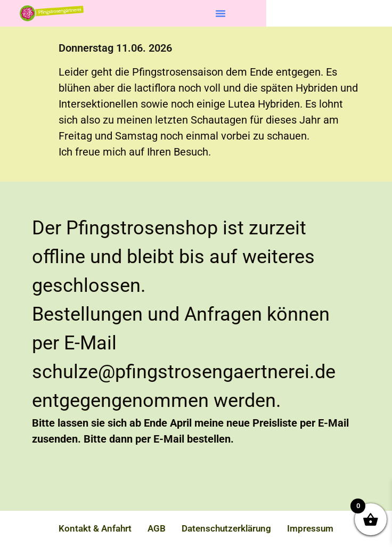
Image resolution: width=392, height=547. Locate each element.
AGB (157, 528)
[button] (220, 13)
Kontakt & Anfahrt (95, 528)
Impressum (310, 528)
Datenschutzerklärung (226, 528)
